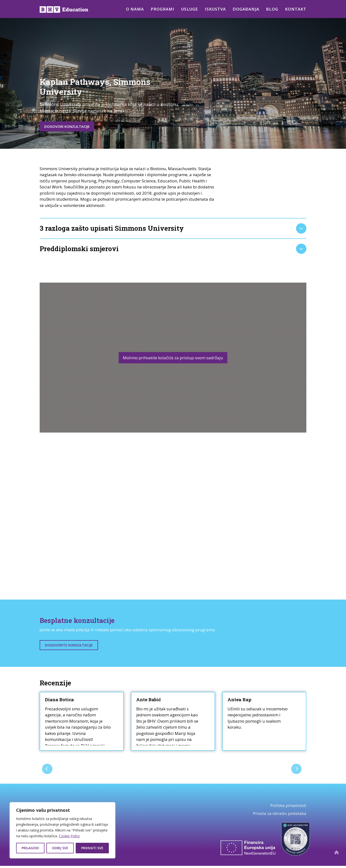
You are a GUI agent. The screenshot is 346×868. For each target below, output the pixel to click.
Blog (272, 9)
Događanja (246, 9)
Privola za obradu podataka (280, 815)
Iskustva (215, 9)
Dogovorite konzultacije (69, 647)
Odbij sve (60, 848)
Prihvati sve (92, 848)
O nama (133, 9)
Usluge (188, 9)
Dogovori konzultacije (72, 127)
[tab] (173, 230)
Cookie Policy (69, 836)
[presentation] (47, 771)
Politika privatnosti (288, 807)
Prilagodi (30, 848)
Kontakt (296, 9)
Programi (161, 9)
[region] (62, 830)
